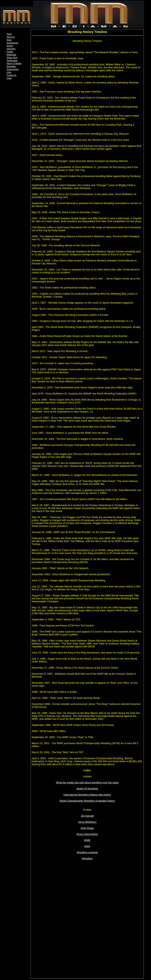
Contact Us (11, 75)
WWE (87, 840)
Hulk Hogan (87, 828)
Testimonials (12, 61)
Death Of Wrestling (87, 789)
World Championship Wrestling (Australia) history (87, 801)
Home (9, 34)
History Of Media (14, 63)
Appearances (12, 43)
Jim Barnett (87, 816)
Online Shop (12, 58)
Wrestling (87, 858)
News (9, 40)
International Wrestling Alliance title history (87, 795)
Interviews (11, 49)
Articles (10, 46)
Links (9, 72)
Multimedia (11, 55)
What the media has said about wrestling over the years (87, 782)
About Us (11, 37)
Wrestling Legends (87, 852)
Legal (9, 78)
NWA (87, 846)
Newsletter (11, 66)
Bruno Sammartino (87, 834)
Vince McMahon (87, 822)
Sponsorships (13, 69)
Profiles (10, 52)
